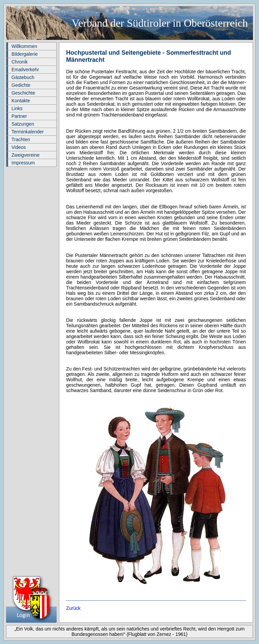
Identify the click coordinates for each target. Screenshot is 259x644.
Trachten (21, 139)
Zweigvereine (25, 155)
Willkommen (24, 46)
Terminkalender (28, 132)
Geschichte (23, 93)
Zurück (73, 608)
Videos (19, 147)
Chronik (20, 62)
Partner (19, 116)
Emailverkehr (25, 70)
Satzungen (23, 124)
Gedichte (21, 85)
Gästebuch (23, 77)
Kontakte (21, 101)
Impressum (23, 163)
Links (17, 108)
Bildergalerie (25, 54)
